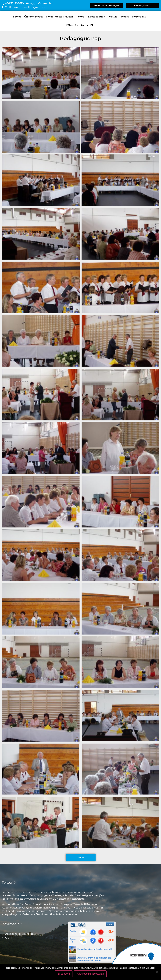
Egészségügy (97, 17)
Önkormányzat (34, 17)
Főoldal (18, 17)
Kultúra (114, 17)
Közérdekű (140, 17)
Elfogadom (64, 974)
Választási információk (81, 25)
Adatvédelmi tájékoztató (91, 974)
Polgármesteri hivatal (60, 17)
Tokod (81, 17)
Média (126, 17)
